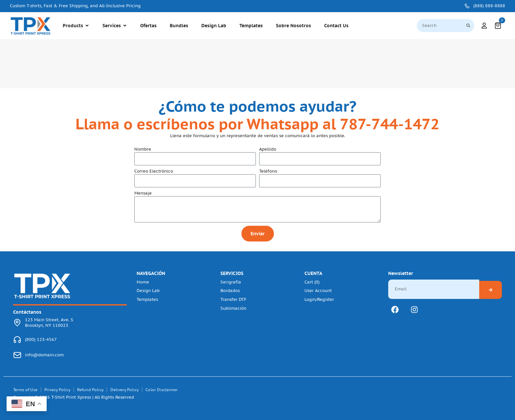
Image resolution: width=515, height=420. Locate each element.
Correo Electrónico (154, 171)
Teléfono (268, 171)
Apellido (268, 149)
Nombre (143, 149)
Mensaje (143, 193)
